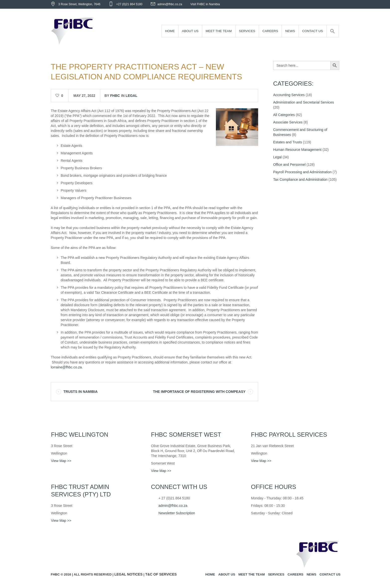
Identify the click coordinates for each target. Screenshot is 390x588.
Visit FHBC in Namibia (205, 4)
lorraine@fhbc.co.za (66, 367)
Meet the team (251, 574)
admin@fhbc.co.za (170, 4)
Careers (295, 574)
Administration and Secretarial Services (303, 102)
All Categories (284, 115)
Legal (131, 96)
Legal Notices (128, 574)
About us (227, 574)
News (312, 574)
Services (276, 574)
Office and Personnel (289, 165)
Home (210, 574)
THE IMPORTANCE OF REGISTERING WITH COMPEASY (199, 392)
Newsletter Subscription (177, 513)
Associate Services (288, 122)
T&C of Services (161, 574)
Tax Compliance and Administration (300, 179)
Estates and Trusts (288, 142)
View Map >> (61, 461)
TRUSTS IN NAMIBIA (81, 392)
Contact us (330, 574)
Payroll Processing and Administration (302, 172)
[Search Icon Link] (333, 31)
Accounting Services (289, 95)
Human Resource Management (297, 150)
